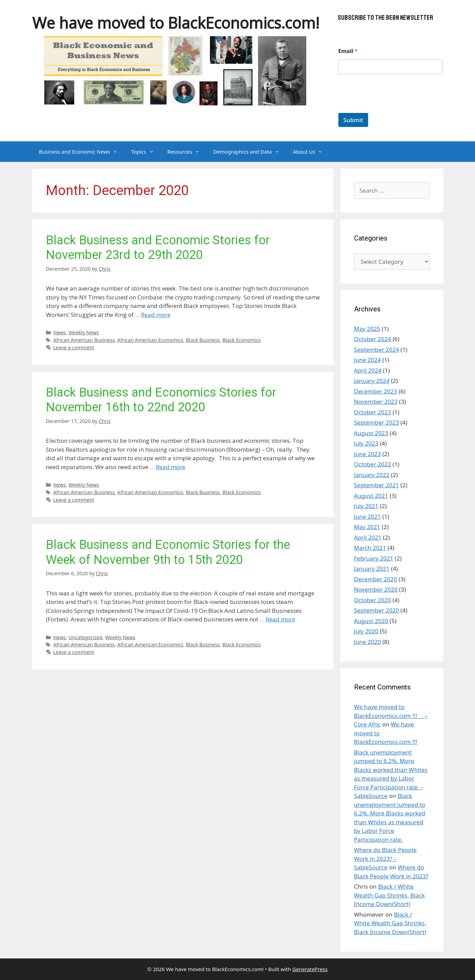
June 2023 (368, 454)
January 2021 (372, 569)
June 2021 (368, 517)
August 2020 (371, 621)
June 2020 (368, 642)
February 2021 (374, 558)
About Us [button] (311, 152)
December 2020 (376, 579)
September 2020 (377, 610)
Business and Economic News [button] (82, 152)
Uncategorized (85, 637)
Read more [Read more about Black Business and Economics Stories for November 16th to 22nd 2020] (171, 467)
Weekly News (84, 332)
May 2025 (367, 329)
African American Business (84, 340)
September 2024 (377, 350)
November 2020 (376, 589)
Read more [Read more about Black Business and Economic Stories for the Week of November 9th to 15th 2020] (280, 619)
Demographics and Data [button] (250, 152)
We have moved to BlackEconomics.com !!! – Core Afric (391, 715)
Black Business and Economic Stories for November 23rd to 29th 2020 (158, 248)
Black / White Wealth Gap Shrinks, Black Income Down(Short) (390, 895)
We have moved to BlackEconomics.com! (176, 23)
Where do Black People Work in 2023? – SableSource (385, 859)
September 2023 (377, 422)
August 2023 (371, 433)
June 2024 (368, 360)
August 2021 (371, 496)
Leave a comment (74, 347)
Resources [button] (187, 152)
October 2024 (373, 339)
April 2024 (368, 370)
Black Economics (241, 340)
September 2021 (377, 485)
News (59, 332)
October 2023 (373, 412)
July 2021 (366, 506)
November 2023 (376, 402)
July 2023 (366, 443)
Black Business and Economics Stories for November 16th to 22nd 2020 (161, 400)
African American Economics (150, 340)
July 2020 (366, 631)
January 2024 (372, 381)
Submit (353, 120)
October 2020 (373, 600)
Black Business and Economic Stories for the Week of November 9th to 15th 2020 (168, 552)
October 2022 (373, 464)
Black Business (203, 340)
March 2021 (370, 548)
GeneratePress (310, 969)
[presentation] (390, 108)
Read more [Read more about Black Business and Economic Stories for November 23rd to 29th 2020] (156, 315)
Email (348, 51)
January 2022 (372, 475)
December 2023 (376, 391)
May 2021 (367, 527)
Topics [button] (146, 152)
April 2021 (368, 537)
